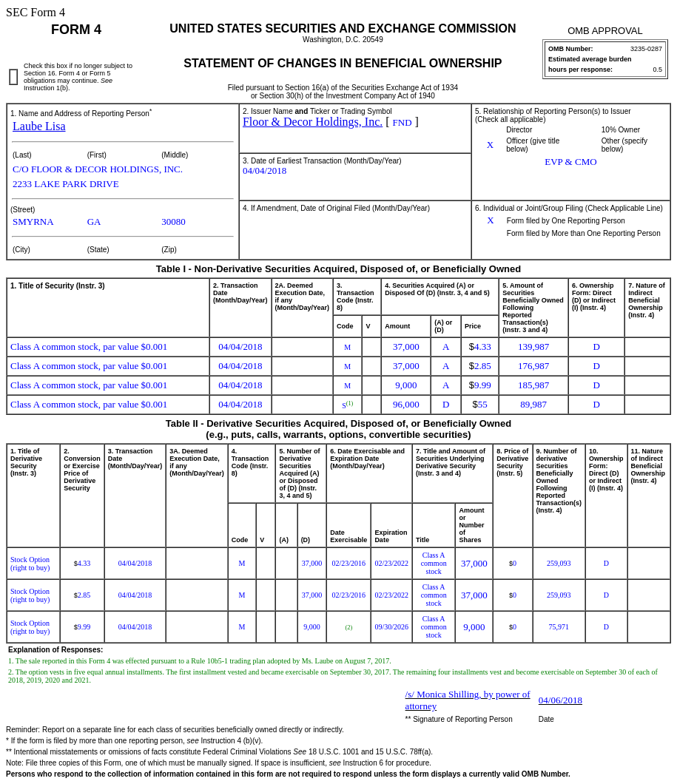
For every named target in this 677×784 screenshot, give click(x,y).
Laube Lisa (39, 126)
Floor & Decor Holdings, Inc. (313, 122)
